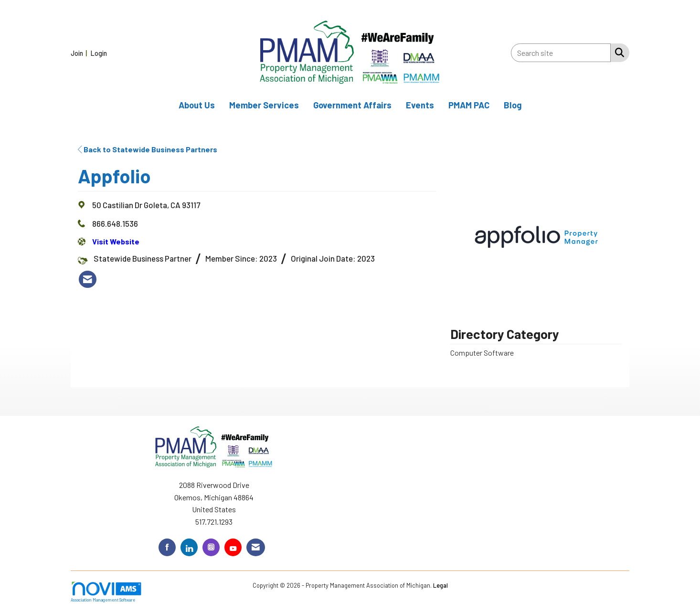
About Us (197, 105)
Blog (513, 105)
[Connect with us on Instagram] (211, 547)
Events (420, 105)
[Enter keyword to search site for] (561, 53)
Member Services (264, 105)
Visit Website (116, 241)
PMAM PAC (469, 105)
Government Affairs (352, 105)
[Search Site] (618, 52)
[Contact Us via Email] (256, 547)
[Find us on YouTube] (233, 547)
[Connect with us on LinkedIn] (189, 547)
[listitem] (80, 53)
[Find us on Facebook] (167, 547)
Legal (440, 585)
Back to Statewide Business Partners (148, 149)
